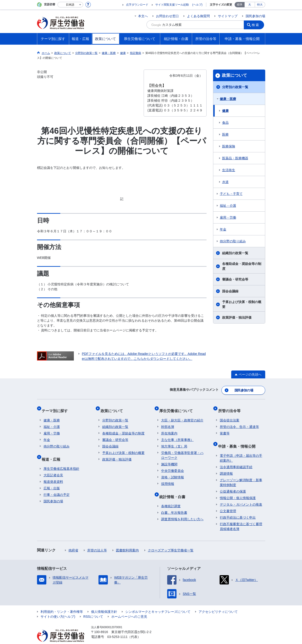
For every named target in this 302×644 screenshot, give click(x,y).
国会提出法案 (230, 415)
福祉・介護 (228, 206)
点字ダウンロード (137, 5)
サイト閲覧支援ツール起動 (172, 5)
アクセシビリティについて (218, 603)
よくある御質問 (198, 16)
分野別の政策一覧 (235, 87)
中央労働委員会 (173, 465)
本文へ (143, 16)
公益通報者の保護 (233, 482)
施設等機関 (169, 459)
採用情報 (168, 478)
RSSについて (93, 607)
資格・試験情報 (173, 472)
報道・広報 (53, 452)
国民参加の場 (255, 16)
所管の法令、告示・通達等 (239, 421)
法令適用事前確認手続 (236, 458)
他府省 (73, 541)
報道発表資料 (53, 473)
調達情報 (226, 464)
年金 (223, 229)
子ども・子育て (231, 194)
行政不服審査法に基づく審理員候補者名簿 (241, 517)
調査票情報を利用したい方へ (182, 510)
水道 (225, 182)
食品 (225, 123)
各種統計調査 (171, 497)
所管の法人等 (97, 541)
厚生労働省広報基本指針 (61, 460)
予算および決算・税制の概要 (242, 304)
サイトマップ (228, 16)
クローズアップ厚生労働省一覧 (171, 541)
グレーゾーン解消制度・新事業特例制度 (241, 473)
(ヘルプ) (197, 5)
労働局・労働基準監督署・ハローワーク (182, 450)
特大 (260, 5)
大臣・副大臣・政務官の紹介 (182, 415)
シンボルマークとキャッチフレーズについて (158, 603)
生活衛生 (229, 170)
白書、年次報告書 (174, 504)
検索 (257, 25)
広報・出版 (52, 479)
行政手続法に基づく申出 (238, 508)
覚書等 (225, 428)
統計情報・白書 (174, 489)
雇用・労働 (228, 217)
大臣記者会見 (53, 466)
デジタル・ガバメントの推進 (241, 495)
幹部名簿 (168, 421)
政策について (234, 75)
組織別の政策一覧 (235, 253)
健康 (225, 111)
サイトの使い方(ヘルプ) (58, 607)
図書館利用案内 (127, 541)
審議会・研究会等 (235, 279)
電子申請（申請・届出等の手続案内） (241, 449)
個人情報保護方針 (104, 603)
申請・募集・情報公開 (238, 439)
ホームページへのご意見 (129, 607)
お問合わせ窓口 (167, 16)
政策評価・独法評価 (237, 317)
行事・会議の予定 (57, 486)
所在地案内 (169, 428)
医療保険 (229, 146)
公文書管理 (228, 502)
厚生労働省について (178, 407)
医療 (225, 134)
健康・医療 (228, 99)
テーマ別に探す (57, 407)
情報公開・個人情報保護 (238, 489)
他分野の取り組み (233, 241)
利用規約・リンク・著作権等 (62, 603)
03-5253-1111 (117, 628)
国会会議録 (230, 291)
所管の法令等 (231, 407)
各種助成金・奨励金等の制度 (242, 266)
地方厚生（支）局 (174, 441)
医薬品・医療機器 (235, 158)
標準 (240, 5)
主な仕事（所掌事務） (177, 434)
